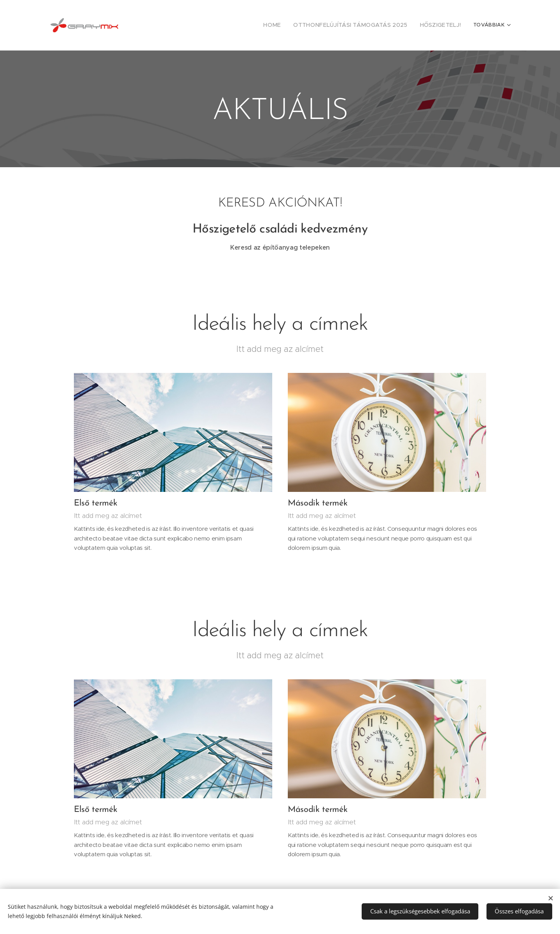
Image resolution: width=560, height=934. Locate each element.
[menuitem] (290, 25)
